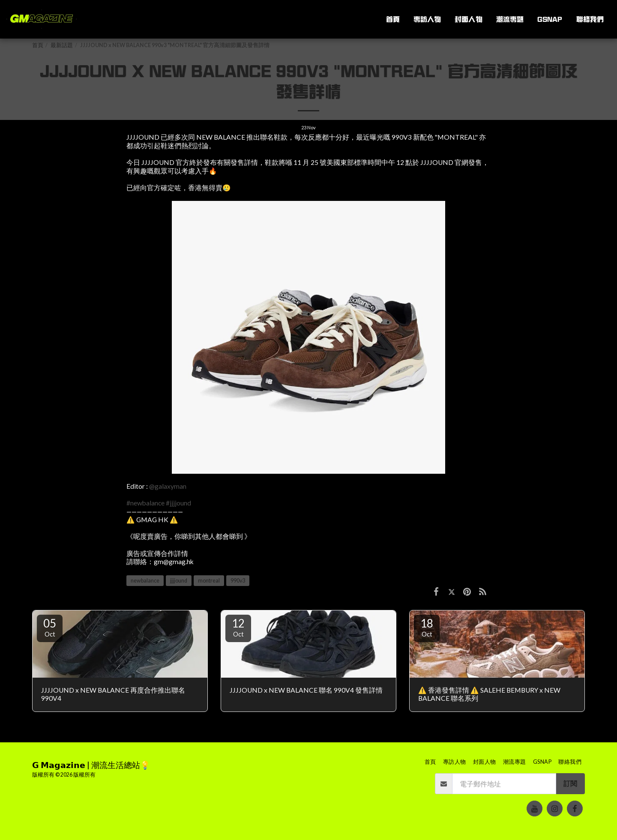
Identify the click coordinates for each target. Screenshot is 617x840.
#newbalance (145, 503)
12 (238, 627)
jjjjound (179, 581)
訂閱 (570, 783)
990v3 (238, 581)
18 (427, 627)
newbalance (145, 581)
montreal (209, 581)
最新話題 (62, 45)
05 (50, 627)
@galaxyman (168, 486)
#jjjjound (178, 503)
